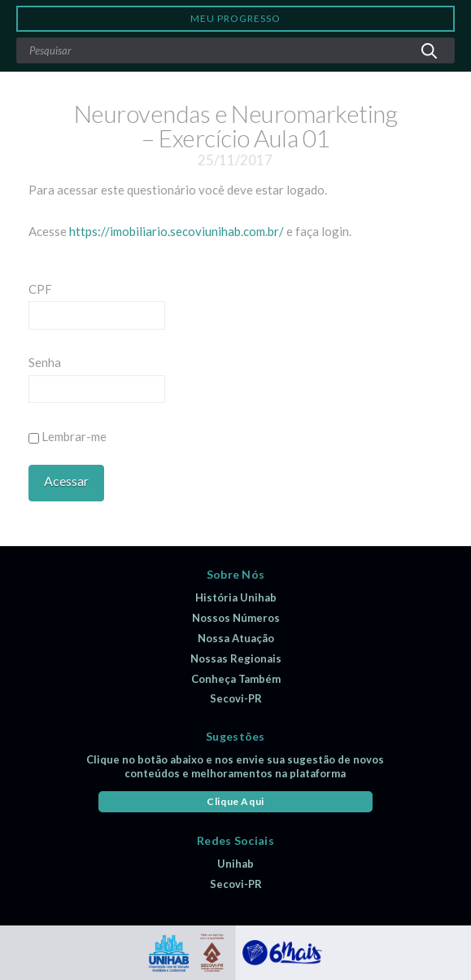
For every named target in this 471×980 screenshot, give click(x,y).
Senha (45, 362)
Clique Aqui (235, 801)
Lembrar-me (68, 436)
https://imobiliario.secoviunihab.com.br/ (177, 231)
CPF (40, 289)
